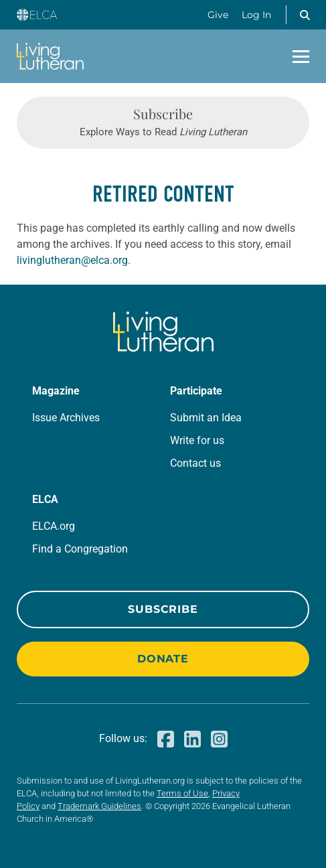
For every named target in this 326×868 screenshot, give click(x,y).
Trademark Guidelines (99, 806)
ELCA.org (54, 526)
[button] (305, 15)
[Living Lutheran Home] (50, 56)
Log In (256, 15)
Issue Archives (66, 418)
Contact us (195, 463)
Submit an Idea (206, 418)
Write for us (197, 440)
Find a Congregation (80, 549)
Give (218, 15)
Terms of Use (182, 793)
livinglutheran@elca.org (72, 260)
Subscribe (163, 609)
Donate (163, 659)
